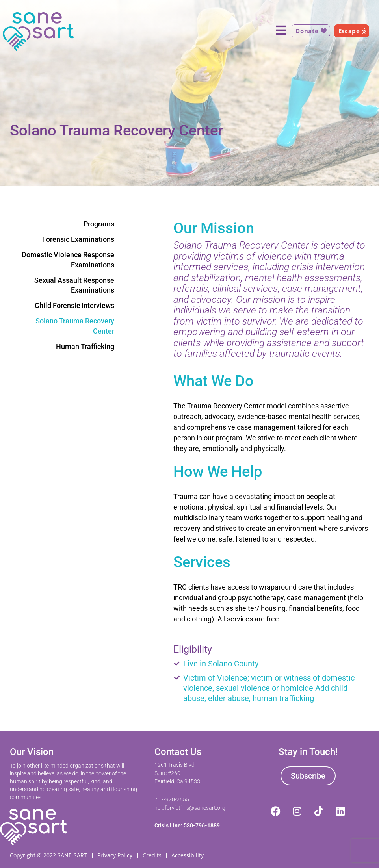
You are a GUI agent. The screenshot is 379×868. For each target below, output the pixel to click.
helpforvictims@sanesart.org (190, 807)
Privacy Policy (115, 855)
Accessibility (188, 855)
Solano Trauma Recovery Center (75, 326)
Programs (99, 224)
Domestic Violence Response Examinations (68, 260)
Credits (152, 855)
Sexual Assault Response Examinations (74, 285)
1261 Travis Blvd (175, 764)
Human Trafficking (85, 346)
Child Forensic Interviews (74, 305)
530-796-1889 (202, 825)
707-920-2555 (172, 799)
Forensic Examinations (78, 239)
